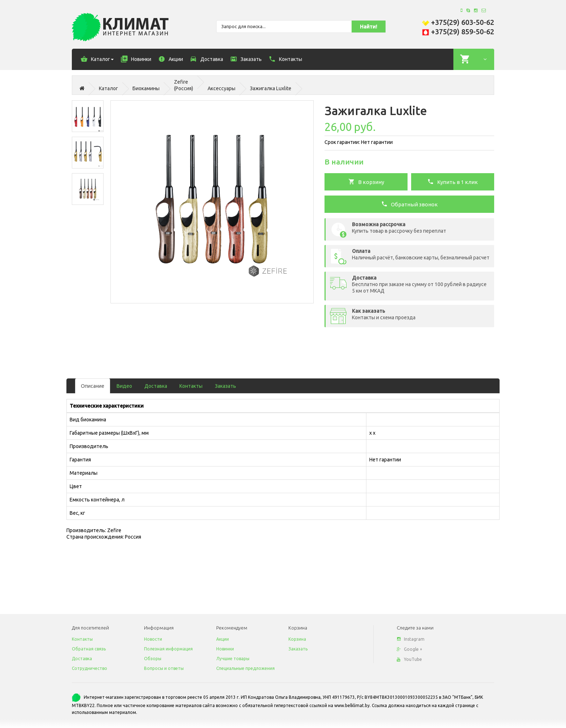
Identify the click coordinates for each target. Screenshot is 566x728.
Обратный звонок (410, 204)
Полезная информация (168, 649)
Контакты (191, 386)
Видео (124, 386)
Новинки (225, 649)
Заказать (225, 386)
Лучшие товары (233, 659)
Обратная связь (89, 649)
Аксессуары (221, 88)
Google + (410, 649)
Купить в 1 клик (453, 181)
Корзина (297, 639)
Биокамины (146, 88)
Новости (153, 639)
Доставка (156, 386)
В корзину (366, 181)
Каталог (108, 88)
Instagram (411, 639)
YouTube (409, 659)
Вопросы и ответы (164, 668)
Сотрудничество (90, 668)
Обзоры (153, 659)
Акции (223, 639)
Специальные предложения (245, 668)
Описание (93, 386)
